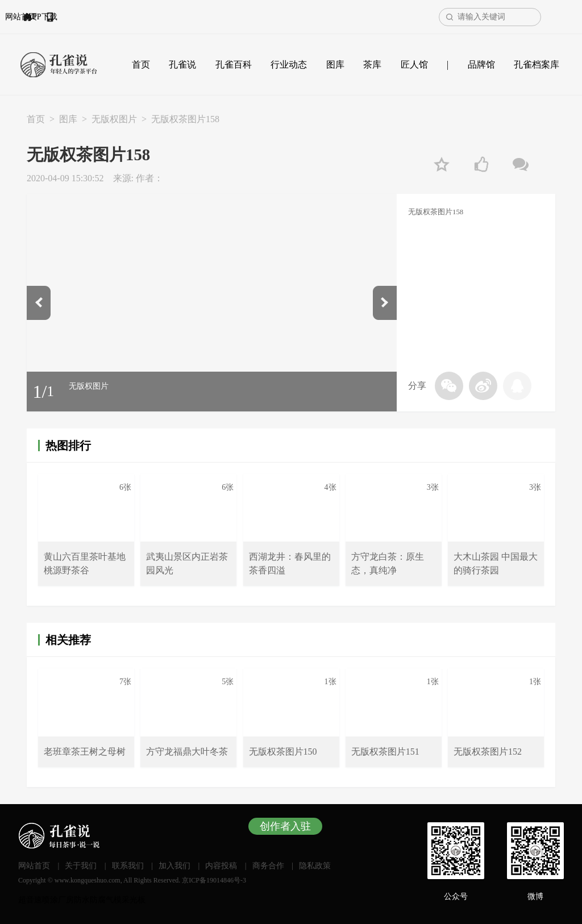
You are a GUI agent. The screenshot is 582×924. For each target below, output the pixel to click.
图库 (335, 64)
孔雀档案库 (537, 64)
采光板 (134, 900)
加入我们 (174, 866)
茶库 (372, 64)
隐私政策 (315, 866)
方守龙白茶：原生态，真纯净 (388, 563)
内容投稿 (221, 866)
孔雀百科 (234, 64)
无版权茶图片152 (488, 752)
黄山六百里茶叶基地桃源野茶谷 (85, 563)
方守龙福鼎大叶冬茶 (187, 752)
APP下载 (105, 17)
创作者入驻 (285, 826)
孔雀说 (182, 64)
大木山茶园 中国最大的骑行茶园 (496, 563)
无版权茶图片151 (385, 752)
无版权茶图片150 (283, 752)
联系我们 (128, 866)
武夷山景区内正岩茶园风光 (187, 563)
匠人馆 (414, 64)
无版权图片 (114, 119)
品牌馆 (481, 64)
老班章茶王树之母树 (85, 752)
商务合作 (268, 866)
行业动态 (289, 64)
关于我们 (81, 866)
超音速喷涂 (38, 900)
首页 (141, 64)
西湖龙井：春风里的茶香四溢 (290, 563)
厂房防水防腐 (82, 900)
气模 (114, 900)
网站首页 (52, 17)
